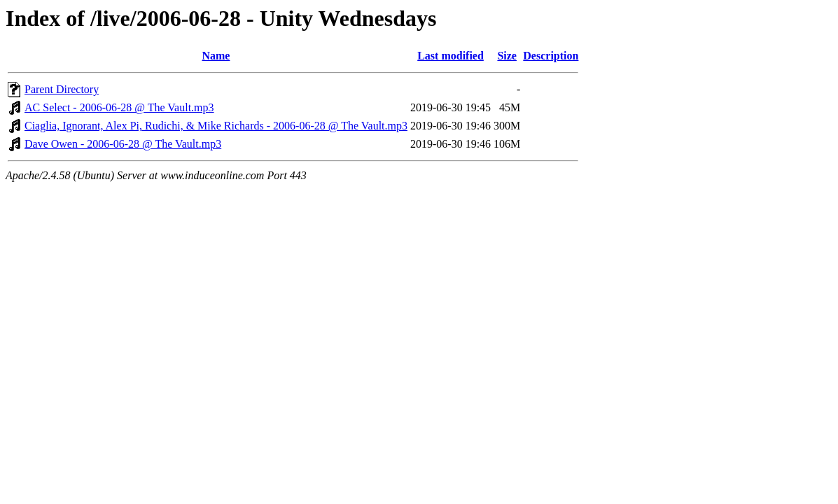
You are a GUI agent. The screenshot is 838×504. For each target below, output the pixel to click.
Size (507, 56)
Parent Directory (62, 89)
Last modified (451, 56)
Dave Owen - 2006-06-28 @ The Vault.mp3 (123, 144)
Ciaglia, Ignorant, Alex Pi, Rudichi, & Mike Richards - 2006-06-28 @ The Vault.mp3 (216, 126)
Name (216, 56)
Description (551, 56)
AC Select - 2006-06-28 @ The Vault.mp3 (119, 107)
